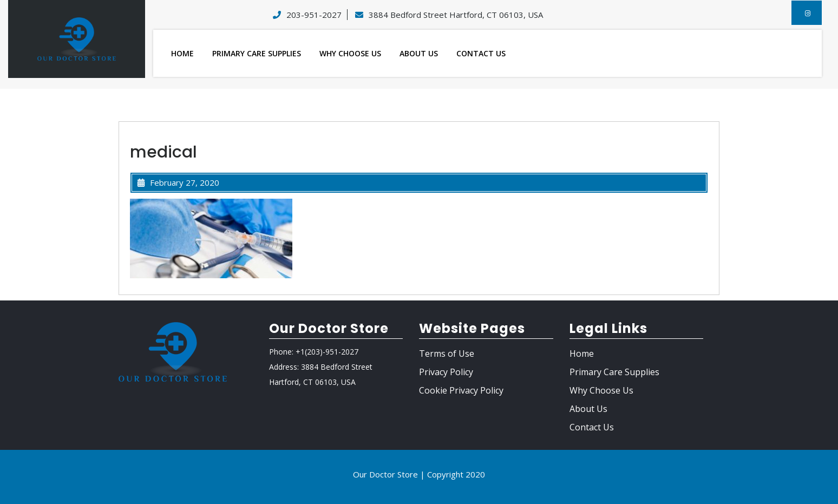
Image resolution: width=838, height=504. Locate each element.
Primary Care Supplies (257, 53)
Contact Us (481, 53)
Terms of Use (447, 354)
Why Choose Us (350, 53)
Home (182, 53)
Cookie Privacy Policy (461, 390)
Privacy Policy (446, 372)
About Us (419, 53)
